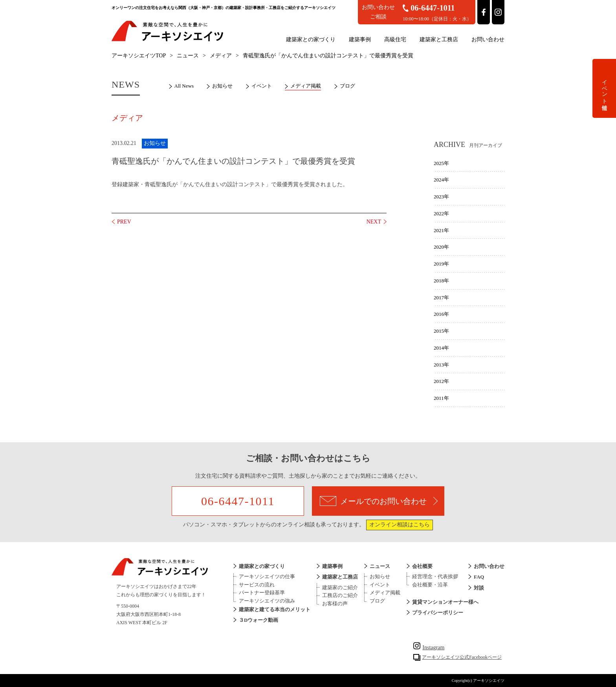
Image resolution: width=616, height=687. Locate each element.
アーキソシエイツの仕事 (267, 576)
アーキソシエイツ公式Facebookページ (462, 657)
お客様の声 (335, 604)
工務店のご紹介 (340, 595)
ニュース (188, 56)
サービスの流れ (257, 585)
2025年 (441, 163)
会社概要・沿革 (430, 585)
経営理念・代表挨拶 (435, 576)
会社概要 (422, 566)
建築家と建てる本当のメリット (275, 609)
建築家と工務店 (439, 39)
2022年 (441, 213)
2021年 (441, 230)
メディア (221, 56)
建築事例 (360, 39)
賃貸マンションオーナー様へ (445, 602)
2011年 (441, 398)
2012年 (441, 381)
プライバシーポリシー (438, 613)
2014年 (441, 348)
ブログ (347, 86)
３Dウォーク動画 (258, 620)
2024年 (441, 180)
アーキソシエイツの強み (267, 601)
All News (184, 86)
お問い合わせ (488, 39)
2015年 (441, 331)
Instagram (429, 648)
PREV (124, 222)
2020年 (441, 247)
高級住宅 (395, 39)
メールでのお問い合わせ (379, 501)
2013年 (441, 365)
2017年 (441, 298)
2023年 (441, 197)
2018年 (441, 281)
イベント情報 (604, 88)
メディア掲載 (306, 86)
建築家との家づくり (311, 39)
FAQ (479, 577)
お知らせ (222, 86)
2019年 (441, 264)
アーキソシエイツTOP (139, 56)
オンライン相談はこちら (400, 525)
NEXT (374, 222)
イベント (262, 86)
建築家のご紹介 (340, 587)
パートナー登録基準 (262, 593)
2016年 (441, 314)
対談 (479, 588)
